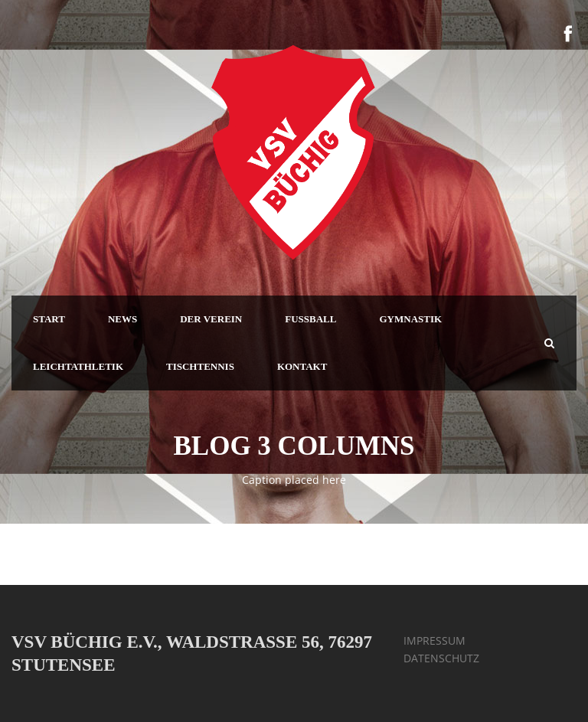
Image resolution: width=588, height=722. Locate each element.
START (49, 319)
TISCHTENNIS (200, 366)
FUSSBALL (310, 319)
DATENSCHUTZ (441, 658)
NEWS (122, 319)
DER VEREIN (211, 319)
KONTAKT (302, 366)
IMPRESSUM (434, 640)
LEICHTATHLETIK (78, 366)
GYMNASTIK (410, 319)
